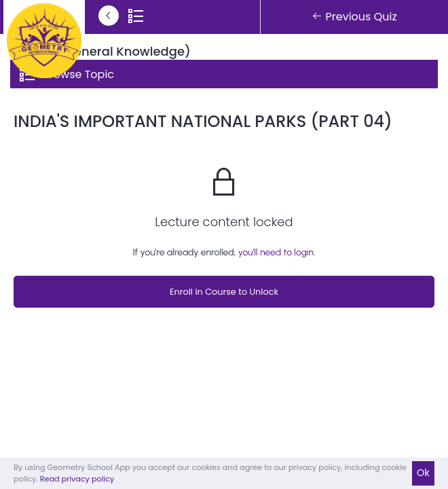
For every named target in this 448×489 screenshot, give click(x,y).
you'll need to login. (277, 252)
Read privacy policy (77, 479)
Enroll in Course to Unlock (224, 292)
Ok (423, 473)
